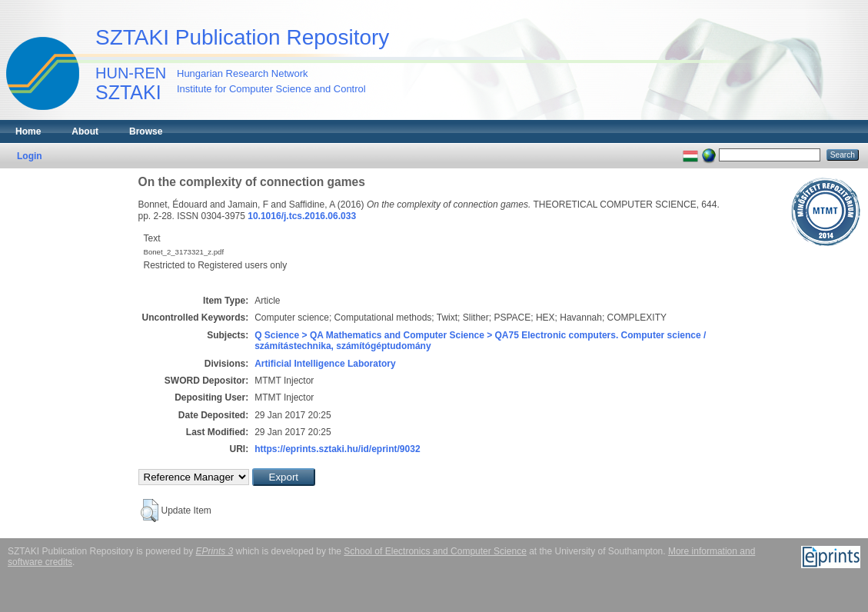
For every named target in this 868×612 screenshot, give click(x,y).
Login (30, 156)
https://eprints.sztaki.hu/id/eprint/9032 (337, 449)
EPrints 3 (215, 551)
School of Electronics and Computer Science (435, 551)
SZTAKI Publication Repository (242, 37)
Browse (146, 131)
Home (28, 131)
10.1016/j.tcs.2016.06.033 (302, 216)
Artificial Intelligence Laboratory (325, 364)
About (85, 131)
